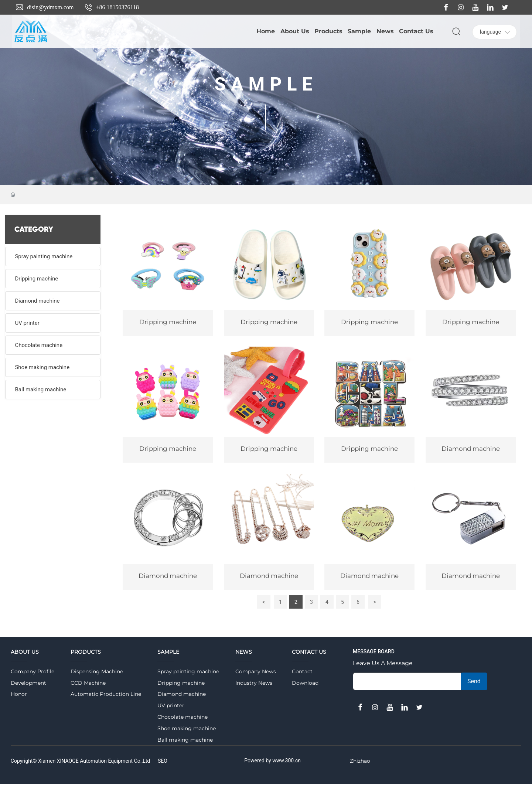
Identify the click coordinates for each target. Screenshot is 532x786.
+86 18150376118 (117, 7)
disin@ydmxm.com (50, 7)
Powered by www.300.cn (272, 763)
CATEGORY (34, 229)
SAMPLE (266, 84)
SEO (163, 763)
